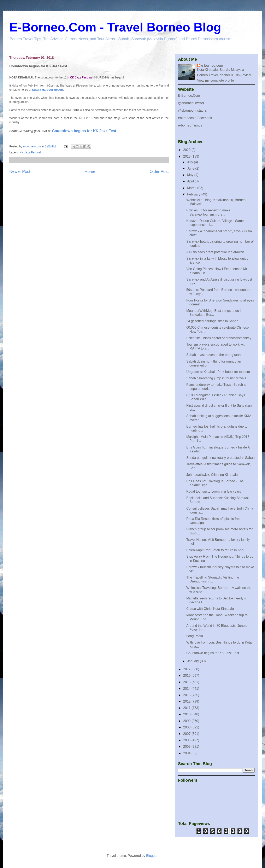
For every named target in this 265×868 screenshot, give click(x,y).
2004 (187, 753)
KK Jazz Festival (30, 152)
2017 (187, 669)
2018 (187, 156)
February (194, 194)
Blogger (152, 856)
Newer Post (20, 171)
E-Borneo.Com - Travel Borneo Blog (115, 27)
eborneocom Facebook (195, 118)
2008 (187, 727)
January (193, 661)
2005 (187, 747)
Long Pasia (195, 636)
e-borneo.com (212, 66)
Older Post (159, 171)
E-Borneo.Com (189, 96)
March (192, 188)
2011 (187, 708)
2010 (187, 714)
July (191, 162)
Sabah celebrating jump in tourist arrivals (216, 378)
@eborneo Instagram (194, 110)
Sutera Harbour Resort (48, 90)
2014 (187, 689)
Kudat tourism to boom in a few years (214, 491)
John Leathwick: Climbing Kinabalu (212, 475)
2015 (187, 682)
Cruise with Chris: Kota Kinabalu (210, 609)
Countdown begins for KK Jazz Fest (84, 131)
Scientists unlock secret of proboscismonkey (219, 338)
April (191, 181)
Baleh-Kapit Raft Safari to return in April (215, 550)
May (191, 175)
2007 (187, 734)
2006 (187, 740)
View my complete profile (216, 80)
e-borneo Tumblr (190, 125)
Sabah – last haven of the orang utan (213, 355)
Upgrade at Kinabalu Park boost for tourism (218, 372)
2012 (187, 701)
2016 (187, 676)
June (191, 168)
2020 (187, 150)
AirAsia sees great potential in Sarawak (215, 252)
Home (90, 171)
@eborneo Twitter (191, 103)
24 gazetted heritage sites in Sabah (212, 321)
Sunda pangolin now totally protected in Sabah (220, 458)
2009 (187, 721)
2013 (187, 695)
